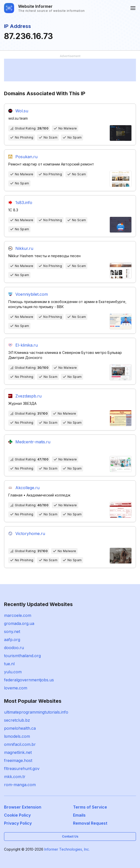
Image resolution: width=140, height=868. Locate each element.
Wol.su (22, 111)
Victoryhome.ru (30, 533)
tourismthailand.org (22, 656)
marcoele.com (18, 615)
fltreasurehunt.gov (22, 769)
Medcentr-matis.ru (33, 442)
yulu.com (13, 672)
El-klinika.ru (27, 345)
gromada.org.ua (19, 623)
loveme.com (16, 688)
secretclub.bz (17, 720)
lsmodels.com (17, 736)
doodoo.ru (14, 648)
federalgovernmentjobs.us (29, 680)
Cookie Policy (17, 815)
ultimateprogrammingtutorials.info (36, 712)
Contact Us (70, 836)
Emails (79, 815)
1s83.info (24, 203)
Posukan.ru (26, 157)
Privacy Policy (18, 823)
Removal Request (90, 823)
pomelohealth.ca (20, 728)
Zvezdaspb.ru (28, 396)
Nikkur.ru (24, 248)
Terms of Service (90, 807)
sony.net (12, 631)
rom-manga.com (20, 785)
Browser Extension (23, 807)
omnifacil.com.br (20, 744)
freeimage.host (18, 760)
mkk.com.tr (15, 777)
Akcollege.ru (27, 488)
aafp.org (12, 640)
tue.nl (9, 664)
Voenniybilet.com (32, 294)
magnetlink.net (18, 752)
